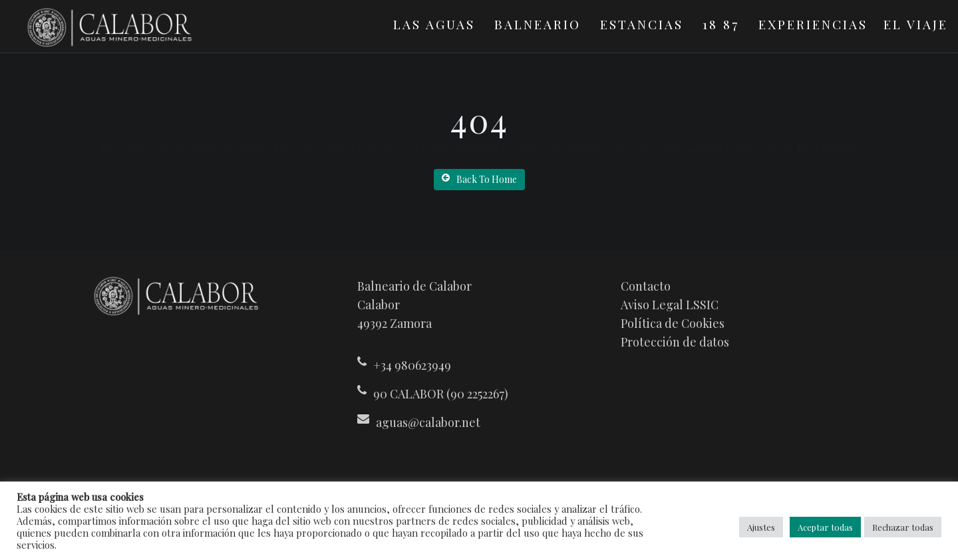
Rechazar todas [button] (903, 527)
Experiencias (813, 24)
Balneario (538, 24)
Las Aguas (434, 24)
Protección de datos (675, 342)
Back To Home (479, 179)
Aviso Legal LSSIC (670, 305)
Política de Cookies (673, 323)
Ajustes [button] (761, 527)
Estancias (642, 24)
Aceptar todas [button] (825, 527)
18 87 (721, 24)
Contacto (646, 286)
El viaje (916, 24)
